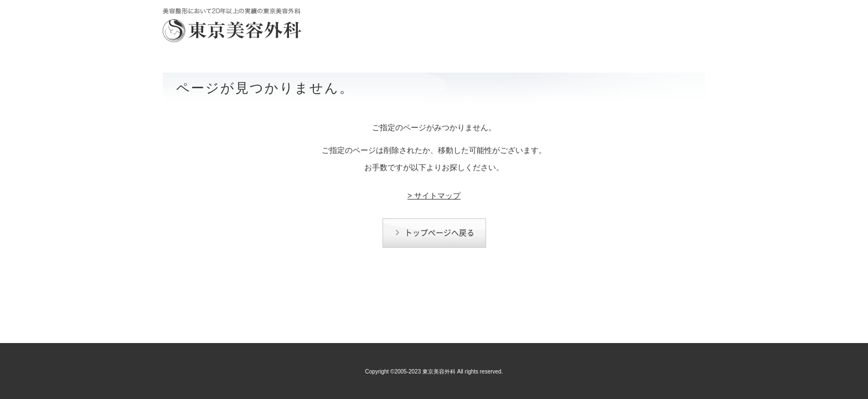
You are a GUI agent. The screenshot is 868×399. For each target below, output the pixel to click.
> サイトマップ (434, 196)
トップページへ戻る (435, 233)
